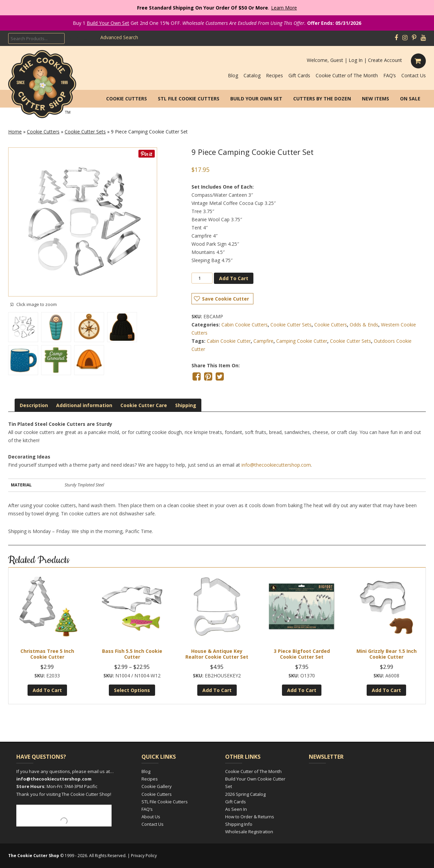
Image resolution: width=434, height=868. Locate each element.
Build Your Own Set (108, 23)
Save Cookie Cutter (226, 299)
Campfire (263, 341)
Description (34, 405)
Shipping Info (239, 824)
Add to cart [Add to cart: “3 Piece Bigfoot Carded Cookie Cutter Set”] (302, 690)
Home (15, 132)
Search (80, 38)
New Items (375, 99)
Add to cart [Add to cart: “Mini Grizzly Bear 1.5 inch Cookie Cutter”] (386, 690)
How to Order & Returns (250, 817)
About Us (151, 817)
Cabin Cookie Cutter (229, 341)
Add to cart (234, 278)
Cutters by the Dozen (322, 99)
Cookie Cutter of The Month (347, 75)
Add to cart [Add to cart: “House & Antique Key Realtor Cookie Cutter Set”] (217, 690)
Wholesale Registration (249, 832)
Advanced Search (119, 37)
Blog (233, 75)
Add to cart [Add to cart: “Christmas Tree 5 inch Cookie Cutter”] (47, 690)
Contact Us (414, 75)
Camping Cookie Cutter (302, 341)
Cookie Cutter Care (144, 405)
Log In (356, 60)
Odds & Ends (364, 325)
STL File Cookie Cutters (189, 99)
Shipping (186, 405)
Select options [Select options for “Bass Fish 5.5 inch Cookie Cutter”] (132, 690)
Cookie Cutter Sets (85, 132)
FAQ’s (390, 75)
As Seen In (236, 809)
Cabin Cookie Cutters (245, 325)
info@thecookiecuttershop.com (276, 465)
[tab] (34, 405)
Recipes (274, 75)
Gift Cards (299, 75)
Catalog (252, 75)
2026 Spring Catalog (245, 794)
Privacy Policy (144, 856)
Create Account (385, 60)
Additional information (84, 405)
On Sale (410, 99)
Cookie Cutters (127, 99)
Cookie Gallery (157, 786)
